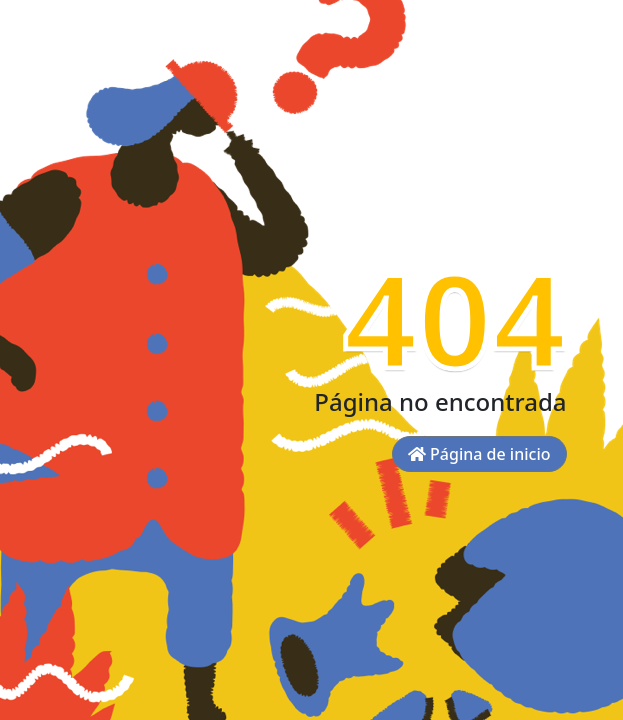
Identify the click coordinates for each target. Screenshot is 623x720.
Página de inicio (479, 454)
